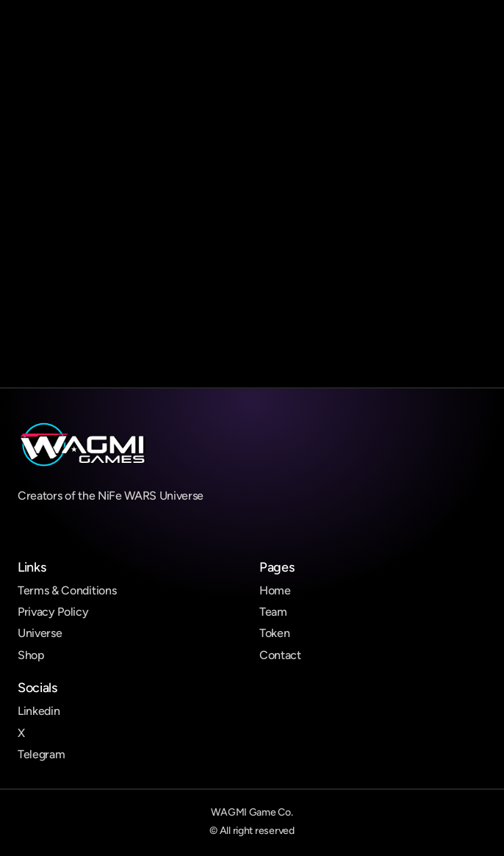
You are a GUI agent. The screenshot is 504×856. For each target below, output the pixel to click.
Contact (280, 655)
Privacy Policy (53, 612)
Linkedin (39, 711)
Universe (40, 633)
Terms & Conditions (67, 590)
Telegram (41, 754)
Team (273, 612)
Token (274, 633)
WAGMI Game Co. (252, 812)
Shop (31, 655)
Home (275, 590)
